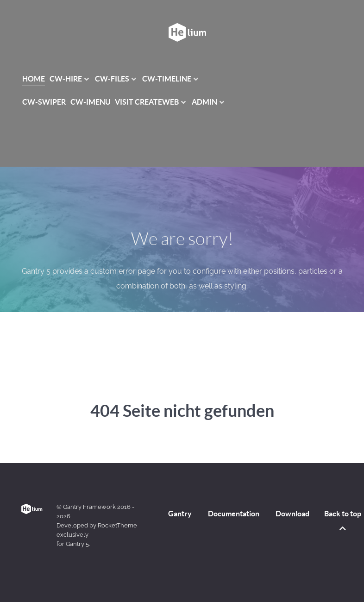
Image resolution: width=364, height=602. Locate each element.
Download (292, 514)
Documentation (234, 514)
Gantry (180, 514)
